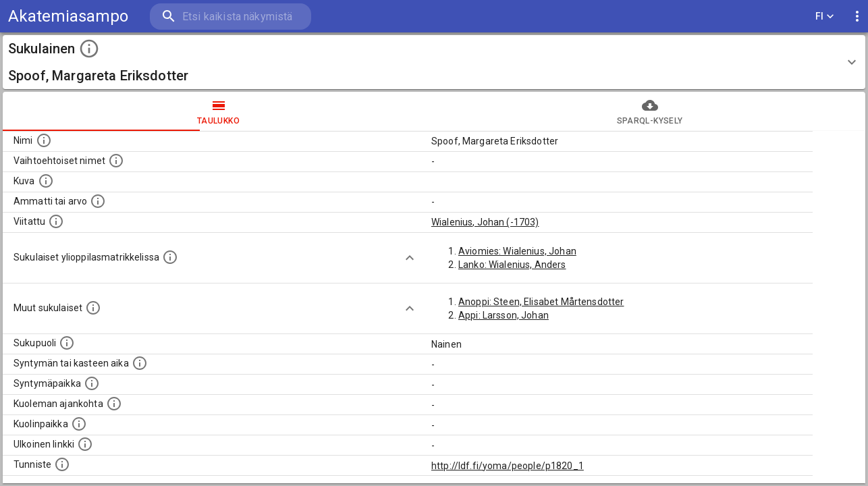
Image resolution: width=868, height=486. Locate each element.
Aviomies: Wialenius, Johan (517, 251)
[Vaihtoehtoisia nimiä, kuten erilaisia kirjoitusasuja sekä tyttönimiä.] (116, 161)
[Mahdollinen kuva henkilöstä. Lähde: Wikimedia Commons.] (46, 181)
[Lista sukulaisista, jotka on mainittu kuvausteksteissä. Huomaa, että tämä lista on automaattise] (93, 308)
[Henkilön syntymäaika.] (140, 363)
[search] (229, 17)
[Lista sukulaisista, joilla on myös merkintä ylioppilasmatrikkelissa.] (170, 257)
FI (825, 17)
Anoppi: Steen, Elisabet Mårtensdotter (541, 302)
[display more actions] (857, 17)
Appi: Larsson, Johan (504, 315)
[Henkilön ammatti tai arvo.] (98, 201)
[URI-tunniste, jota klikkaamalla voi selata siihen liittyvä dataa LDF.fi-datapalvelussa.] (62, 464)
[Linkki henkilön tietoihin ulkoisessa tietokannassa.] (85, 444)
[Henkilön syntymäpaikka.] (92, 383)
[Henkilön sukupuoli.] (67, 343)
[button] (434, 62)
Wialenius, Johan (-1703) (485, 222)
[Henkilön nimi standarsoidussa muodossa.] (44, 140)
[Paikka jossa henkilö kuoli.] (79, 424)
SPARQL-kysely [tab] (650, 111)
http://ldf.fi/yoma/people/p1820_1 (508, 466)
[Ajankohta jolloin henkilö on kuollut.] (114, 404)
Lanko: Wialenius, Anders (512, 265)
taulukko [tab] (218, 111)
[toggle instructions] (89, 49)
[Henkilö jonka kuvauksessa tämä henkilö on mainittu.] (56, 221)
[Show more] (410, 258)
